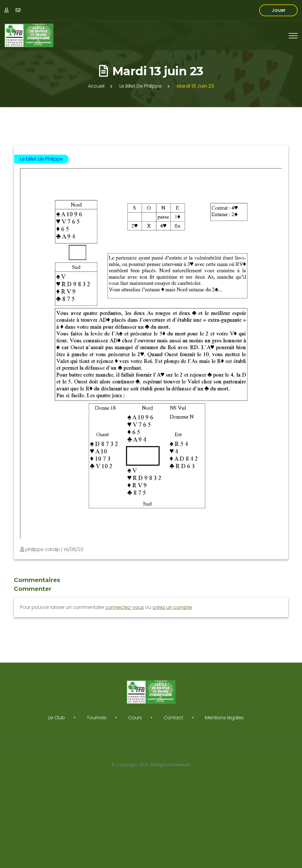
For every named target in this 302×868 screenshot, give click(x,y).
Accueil (96, 86)
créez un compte (172, 607)
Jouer (279, 10)
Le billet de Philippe (141, 86)
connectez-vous (125, 607)
